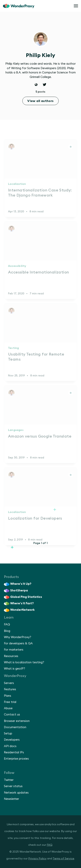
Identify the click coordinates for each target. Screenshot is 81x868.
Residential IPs (14, 752)
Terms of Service (63, 859)
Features (10, 689)
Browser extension (17, 721)
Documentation (15, 727)
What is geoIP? (15, 669)
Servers (9, 683)
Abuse (8, 708)
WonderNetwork (19, 610)
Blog (7, 631)
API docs (10, 746)
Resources (11, 656)
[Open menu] (76, 6)
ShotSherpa (16, 591)
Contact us (12, 715)
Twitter (9, 780)
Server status (13, 786)
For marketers (14, 650)
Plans (8, 696)
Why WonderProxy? (18, 637)
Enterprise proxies (16, 759)
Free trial (10, 702)
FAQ (7, 625)
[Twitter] (45, 85)
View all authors (40, 101)
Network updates (16, 793)
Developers (12, 740)
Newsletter (11, 799)
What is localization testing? (24, 662)
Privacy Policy (37, 859)
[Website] (36, 85)
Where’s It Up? (18, 584)
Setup (8, 734)
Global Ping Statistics (23, 597)
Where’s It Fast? (19, 604)
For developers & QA (18, 643)
